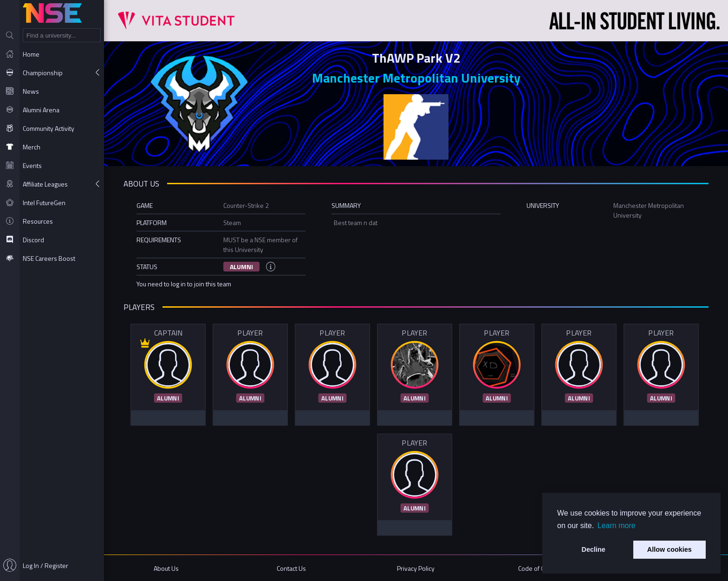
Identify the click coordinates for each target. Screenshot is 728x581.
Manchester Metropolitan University (416, 78)
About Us (166, 568)
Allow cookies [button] (669, 549)
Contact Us (291, 568)
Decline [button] (594, 549)
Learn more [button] (617, 526)
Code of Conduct (541, 568)
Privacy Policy (416, 568)
